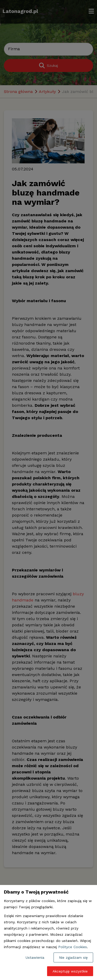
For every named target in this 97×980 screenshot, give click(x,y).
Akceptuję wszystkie (70, 971)
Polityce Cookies (73, 947)
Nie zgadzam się (73, 957)
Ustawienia (35, 957)
